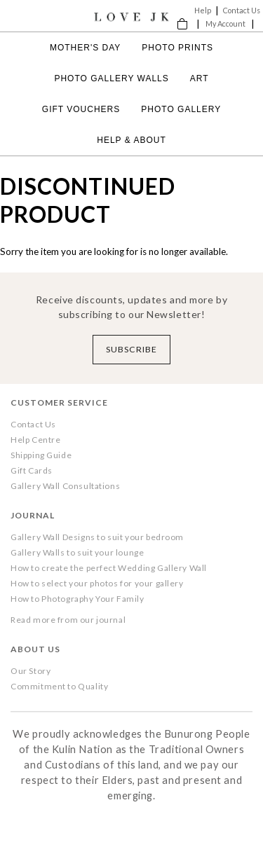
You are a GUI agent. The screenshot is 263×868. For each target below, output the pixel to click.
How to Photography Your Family (77, 599)
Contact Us (242, 10)
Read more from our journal (68, 620)
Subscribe (131, 349)
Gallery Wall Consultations (65, 486)
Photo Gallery (181, 109)
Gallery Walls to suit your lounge (77, 552)
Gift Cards (32, 470)
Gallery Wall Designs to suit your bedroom (97, 537)
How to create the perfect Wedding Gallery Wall (109, 568)
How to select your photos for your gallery (97, 583)
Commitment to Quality (59, 686)
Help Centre (35, 440)
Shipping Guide (41, 455)
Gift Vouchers (81, 109)
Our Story (31, 671)
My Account (225, 23)
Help (203, 10)
